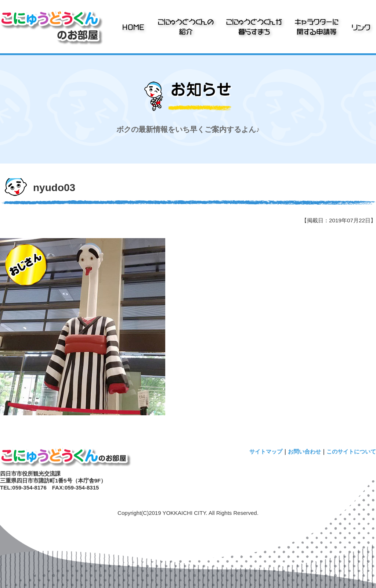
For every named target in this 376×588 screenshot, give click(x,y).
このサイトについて (351, 451)
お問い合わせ (304, 451)
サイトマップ (266, 451)
